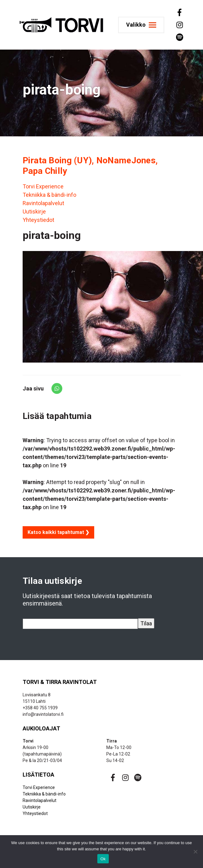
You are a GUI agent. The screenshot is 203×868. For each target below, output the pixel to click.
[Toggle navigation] (141, 25)
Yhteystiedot (38, 220)
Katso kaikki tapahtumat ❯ (58, 532)
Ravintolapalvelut (43, 203)
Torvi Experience (43, 186)
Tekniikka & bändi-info (49, 195)
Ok (103, 859)
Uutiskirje (34, 211)
